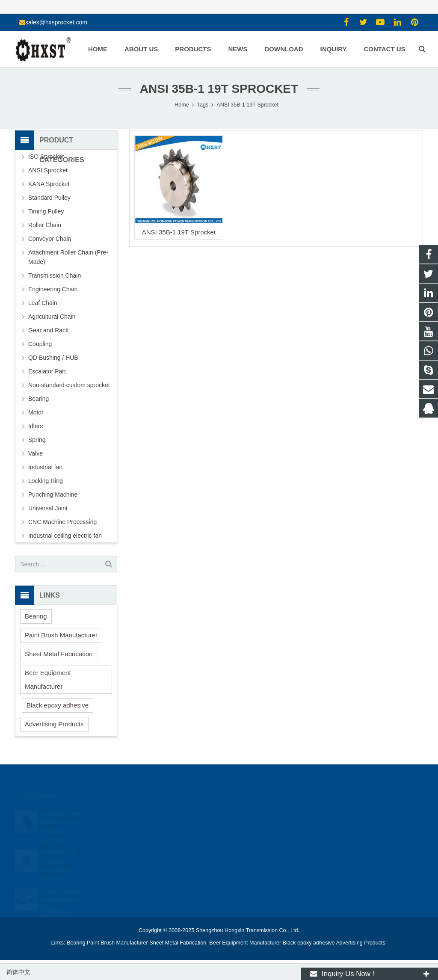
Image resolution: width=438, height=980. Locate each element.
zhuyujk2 (243, 850)
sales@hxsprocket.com (56, 22)
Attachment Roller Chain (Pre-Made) (68, 257)
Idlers (36, 426)
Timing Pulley (46, 211)
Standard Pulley (49, 198)
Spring (37, 440)
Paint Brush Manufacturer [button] (61, 635)
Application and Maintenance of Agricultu (61, 812)
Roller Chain (45, 225)
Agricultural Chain (52, 317)
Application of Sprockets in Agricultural (59, 851)
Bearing (38, 399)
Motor (36, 412)
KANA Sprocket (49, 184)
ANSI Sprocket (48, 170)
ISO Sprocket (46, 157)
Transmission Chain (55, 275)
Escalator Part (47, 371)
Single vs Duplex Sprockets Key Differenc (63, 890)
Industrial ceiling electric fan (65, 536)
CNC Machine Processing (62, 522)
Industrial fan (45, 467)
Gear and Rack (48, 330)
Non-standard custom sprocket (69, 385)
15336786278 (249, 826)
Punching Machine (53, 494)
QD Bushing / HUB (53, 358)
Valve (36, 453)
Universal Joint (48, 508)
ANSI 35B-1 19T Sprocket (179, 232)
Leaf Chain (43, 303)
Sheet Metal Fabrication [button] (59, 654)
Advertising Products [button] (54, 724)
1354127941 (249, 813)
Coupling (40, 344)
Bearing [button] (36, 616)
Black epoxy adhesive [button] (58, 705)
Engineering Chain (53, 289)
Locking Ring (46, 481)
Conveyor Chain (50, 239)
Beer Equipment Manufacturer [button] (48, 679)
